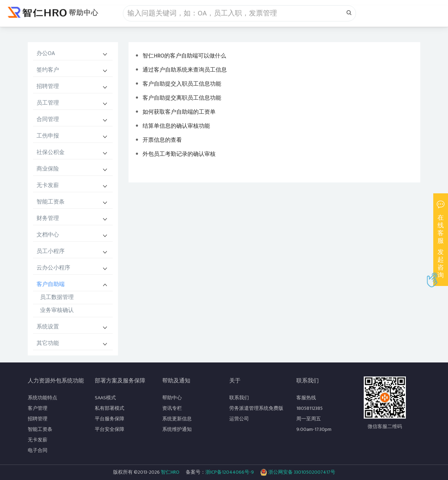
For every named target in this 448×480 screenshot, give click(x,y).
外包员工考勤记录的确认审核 (179, 154)
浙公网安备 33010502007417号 (298, 472)
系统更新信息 (177, 419)
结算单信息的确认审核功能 (176, 126)
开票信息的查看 (162, 140)
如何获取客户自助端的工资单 (179, 112)
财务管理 (48, 218)
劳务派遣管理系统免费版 (256, 408)
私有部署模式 (110, 408)
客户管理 (38, 408)
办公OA (46, 54)
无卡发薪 (48, 185)
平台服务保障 (110, 419)
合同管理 (48, 119)
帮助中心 (84, 13)
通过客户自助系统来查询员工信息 (185, 70)
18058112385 (309, 408)
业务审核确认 (57, 310)
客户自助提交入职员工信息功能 (182, 84)
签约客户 (48, 70)
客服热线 (306, 398)
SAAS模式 (105, 398)
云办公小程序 (53, 268)
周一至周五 (309, 419)
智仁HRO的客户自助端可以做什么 (184, 56)
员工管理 (48, 103)
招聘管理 (48, 86)
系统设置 (48, 327)
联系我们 (239, 398)
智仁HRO (170, 472)
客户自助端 (51, 284)
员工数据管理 (57, 297)
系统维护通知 (177, 429)
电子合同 (38, 450)
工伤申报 (48, 136)
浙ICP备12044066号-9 (230, 472)
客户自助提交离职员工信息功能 (182, 98)
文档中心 (48, 235)
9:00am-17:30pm (314, 429)
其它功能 (48, 343)
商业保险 (48, 169)
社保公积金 (51, 152)
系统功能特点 (42, 398)
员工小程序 (51, 251)
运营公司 (239, 419)
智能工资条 (51, 202)
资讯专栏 (172, 408)
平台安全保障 (110, 429)
